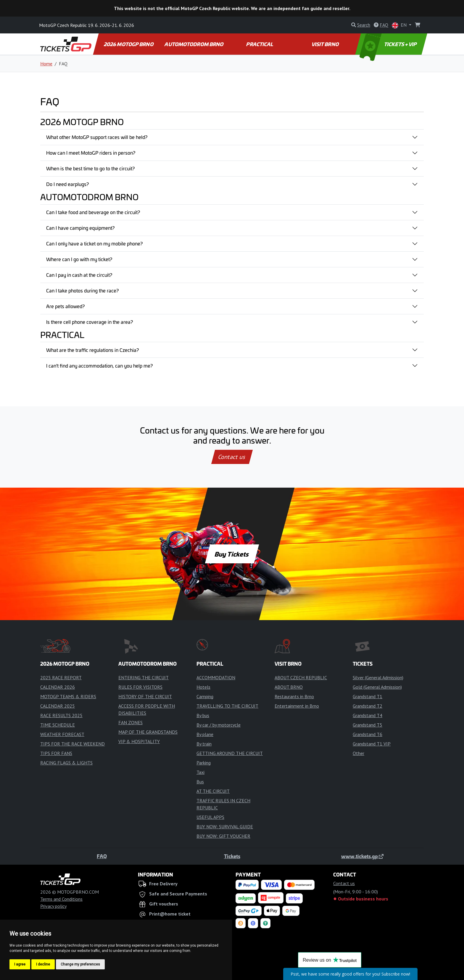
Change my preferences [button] (80, 964)
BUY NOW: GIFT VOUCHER (223, 836)
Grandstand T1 (368, 696)
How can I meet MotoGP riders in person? (91, 153)
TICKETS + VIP (389, 44)
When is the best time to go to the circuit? (90, 168)
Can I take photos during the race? (82, 290)
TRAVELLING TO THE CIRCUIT (227, 706)
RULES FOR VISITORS (140, 687)
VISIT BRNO (326, 44)
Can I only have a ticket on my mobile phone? (94, 243)
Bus (200, 782)
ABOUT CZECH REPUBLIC (301, 677)
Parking (204, 763)
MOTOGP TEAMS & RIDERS (68, 696)
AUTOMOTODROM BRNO (194, 44)
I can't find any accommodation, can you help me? (99, 366)
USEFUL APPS (210, 817)
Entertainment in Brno (297, 706)
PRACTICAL (260, 44)
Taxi (200, 772)
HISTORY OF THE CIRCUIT (145, 696)
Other (359, 753)
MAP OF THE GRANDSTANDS (148, 732)
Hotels (203, 687)
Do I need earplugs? (67, 184)
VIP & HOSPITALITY (139, 741)
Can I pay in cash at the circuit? (79, 275)
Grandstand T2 (368, 706)
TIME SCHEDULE (58, 725)
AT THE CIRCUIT (213, 791)
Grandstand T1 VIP (372, 744)
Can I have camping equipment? (80, 228)
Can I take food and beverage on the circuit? (93, 212)
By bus (203, 715)
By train (204, 744)
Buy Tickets (232, 554)
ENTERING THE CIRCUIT (144, 677)
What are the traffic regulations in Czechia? (92, 350)
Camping (205, 696)
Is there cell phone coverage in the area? (90, 322)
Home (46, 64)
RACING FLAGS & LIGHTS (66, 763)
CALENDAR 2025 (58, 706)
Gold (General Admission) (377, 687)
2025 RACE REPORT (61, 677)
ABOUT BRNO (289, 687)
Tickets (232, 856)
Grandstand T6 (368, 734)
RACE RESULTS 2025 (61, 715)
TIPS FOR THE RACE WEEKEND (72, 744)
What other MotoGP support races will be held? (97, 137)
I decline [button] (43, 964)
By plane (205, 734)
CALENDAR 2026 (58, 687)
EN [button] (400, 25)
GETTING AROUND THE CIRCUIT (230, 753)
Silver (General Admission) (378, 677)
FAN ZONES (130, 722)
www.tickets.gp (362, 856)
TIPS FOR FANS (56, 753)
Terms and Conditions (61, 899)
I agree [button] (20, 964)
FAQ (102, 856)
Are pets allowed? (65, 306)
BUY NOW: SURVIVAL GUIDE (225, 827)
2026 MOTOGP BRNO (129, 44)
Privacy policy (53, 906)
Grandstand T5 (368, 725)
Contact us (232, 457)
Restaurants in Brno (294, 696)
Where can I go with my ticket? (79, 259)
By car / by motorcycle (219, 725)
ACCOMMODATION (216, 677)
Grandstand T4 (368, 715)
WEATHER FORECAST (62, 734)
